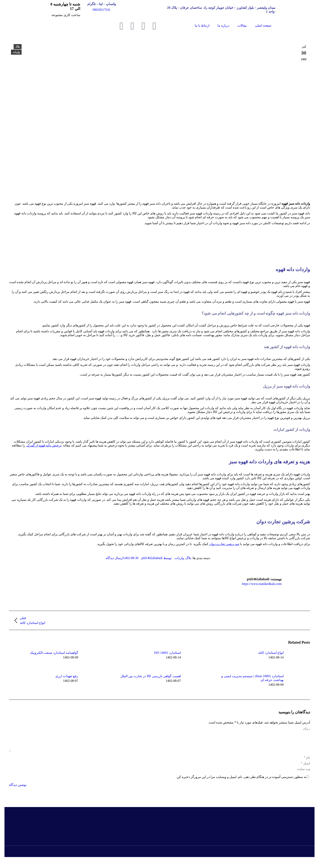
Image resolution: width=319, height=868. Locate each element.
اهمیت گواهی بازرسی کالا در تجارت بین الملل (151, 676)
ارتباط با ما (202, 26)
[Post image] (295, 660)
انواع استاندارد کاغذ (271, 653)
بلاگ (18, 47)
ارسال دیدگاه (115, 558)
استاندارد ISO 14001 (167, 653)
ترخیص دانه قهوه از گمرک (44, 445)
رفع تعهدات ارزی (67, 676)
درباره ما (223, 26)
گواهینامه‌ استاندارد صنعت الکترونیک (54, 653)
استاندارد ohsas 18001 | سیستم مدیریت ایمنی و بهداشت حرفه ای (252, 678)
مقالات (242, 26)
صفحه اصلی (263, 26)
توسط (157, 558)
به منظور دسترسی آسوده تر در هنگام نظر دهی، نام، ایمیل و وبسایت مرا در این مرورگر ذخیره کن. (241, 782)
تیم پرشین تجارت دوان (224, 544)
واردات (16, 52)
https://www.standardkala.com (262, 584)
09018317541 (102, 10)
